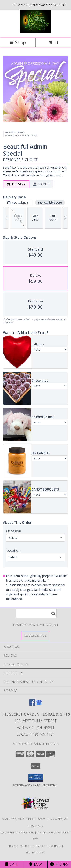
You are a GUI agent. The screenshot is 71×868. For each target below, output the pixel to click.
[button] (35, 778)
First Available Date (50, 202)
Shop (18, 42)
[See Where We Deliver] (36, 636)
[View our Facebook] (32, 704)
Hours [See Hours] (59, 864)
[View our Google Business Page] (39, 704)
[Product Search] (36, 614)
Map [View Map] (36, 864)
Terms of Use (36, 853)
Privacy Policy (18, 846)
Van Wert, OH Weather (17, 832)
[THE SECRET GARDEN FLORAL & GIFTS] (36, 32)
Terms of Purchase (47, 846)
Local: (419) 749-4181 (36, 734)
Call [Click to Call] (12, 864)
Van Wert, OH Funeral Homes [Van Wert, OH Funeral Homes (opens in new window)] (24, 819)
